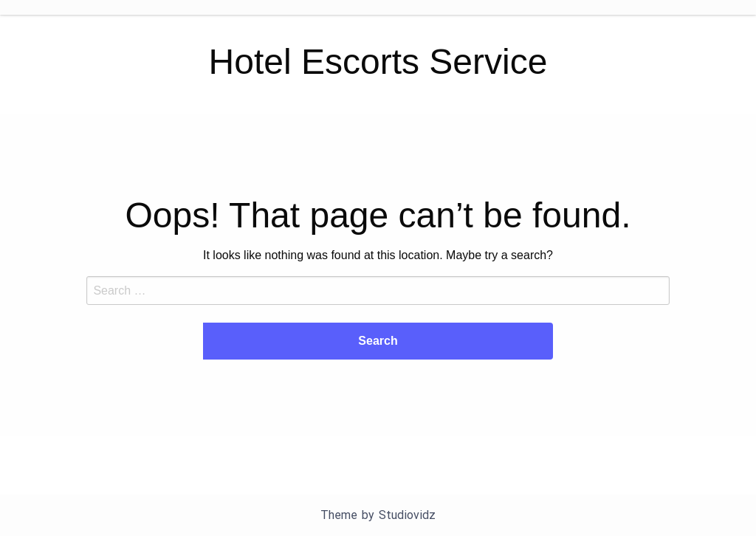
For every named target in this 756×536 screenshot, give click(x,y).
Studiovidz (407, 515)
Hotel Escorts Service (378, 62)
